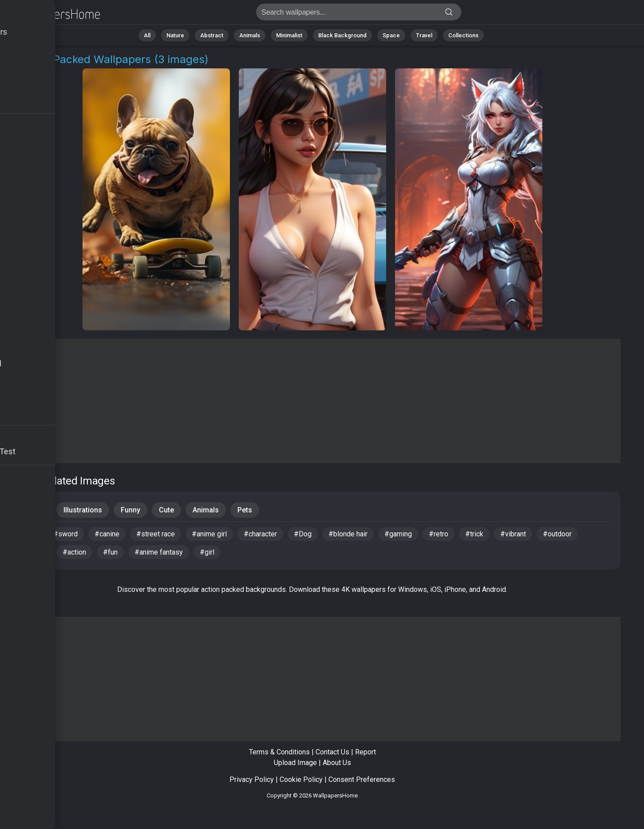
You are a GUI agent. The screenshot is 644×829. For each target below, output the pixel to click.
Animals (250, 35)
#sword (65, 534)
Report (365, 752)
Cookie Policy (301, 779)
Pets (245, 510)
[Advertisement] (312, 401)
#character (260, 534)
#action (74, 552)
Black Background (342, 35)
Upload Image (295, 763)
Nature (175, 35)
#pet (29, 534)
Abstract (212, 35)
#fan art (34, 552)
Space (391, 35)
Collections (463, 35)
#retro (439, 534)
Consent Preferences (362, 779)
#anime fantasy (159, 552)
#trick (474, 534)
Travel (424, 35)
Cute (166, 510)
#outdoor (557, 534)
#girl (207, 552)
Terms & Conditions (279, 752)
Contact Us (332, 752)
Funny (130, 510)
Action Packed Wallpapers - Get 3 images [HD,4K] (53, 14)
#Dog (303, 534)
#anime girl (209, 534)
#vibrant (513, 534)
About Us (337, 763)
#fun (110, 552)
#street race (156, 534)
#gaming (398, 534)
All (147, 35)
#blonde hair (348, 534)
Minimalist (289, 35)
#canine (107, 534)
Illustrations (83, 510)
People (34, 510)
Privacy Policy (252, 779)
